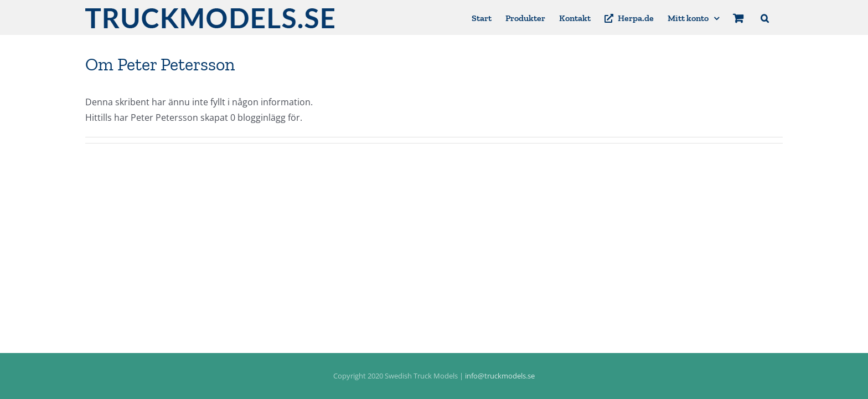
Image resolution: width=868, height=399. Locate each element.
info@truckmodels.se (500, 376)
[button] (779, 17)
